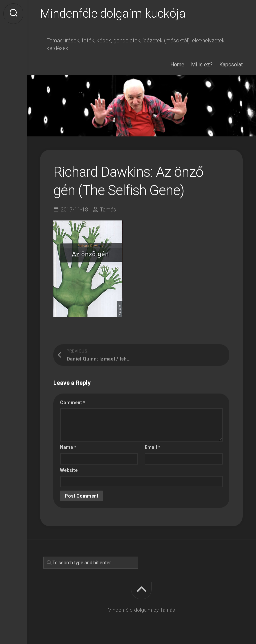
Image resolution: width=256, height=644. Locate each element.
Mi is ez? (202, 65)
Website (69, 470)
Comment (73, 403)
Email (152, 447)
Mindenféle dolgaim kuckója (113, 14)
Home (177, 65)
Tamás (108, 210)
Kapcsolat (231, 65)
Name (68, 447)
